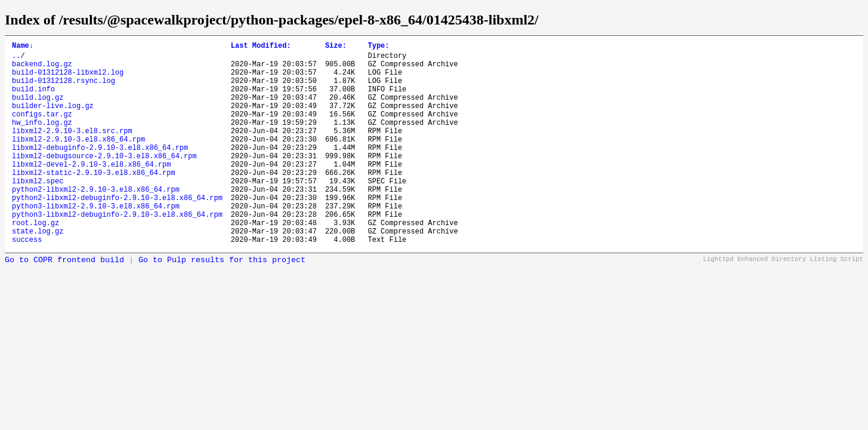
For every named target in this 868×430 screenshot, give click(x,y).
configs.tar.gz (42, 130)
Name (23, 47)
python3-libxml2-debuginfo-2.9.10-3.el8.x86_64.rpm (117, 252)
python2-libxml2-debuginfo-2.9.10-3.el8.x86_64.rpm (117, 231)
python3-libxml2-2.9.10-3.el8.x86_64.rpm (96, 242)
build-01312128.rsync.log (64, 89)
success (27, 282)
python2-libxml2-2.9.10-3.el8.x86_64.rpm (96, 221)
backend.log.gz (42, 69)
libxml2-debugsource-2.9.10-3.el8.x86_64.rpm (104, 181)
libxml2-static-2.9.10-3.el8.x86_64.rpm (94, 201)
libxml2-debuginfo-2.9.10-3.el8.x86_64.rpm (100, 171)
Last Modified (261, 47)
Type (378, 47)
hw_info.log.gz (42, 140)
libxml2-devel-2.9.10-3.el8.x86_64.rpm (91, 191)
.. (16, 59)
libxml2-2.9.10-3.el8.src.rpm (72, 150)
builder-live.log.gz (53, 120)
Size (336, 47)
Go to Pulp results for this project (222, 303)
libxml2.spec (38, 211)
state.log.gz (38, 272)
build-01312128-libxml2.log (68, 79)
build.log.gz (38, 110)
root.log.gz (35, 262)
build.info (33, 99)
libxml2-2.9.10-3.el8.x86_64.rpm (78, 160)
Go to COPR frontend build (64, 303)
